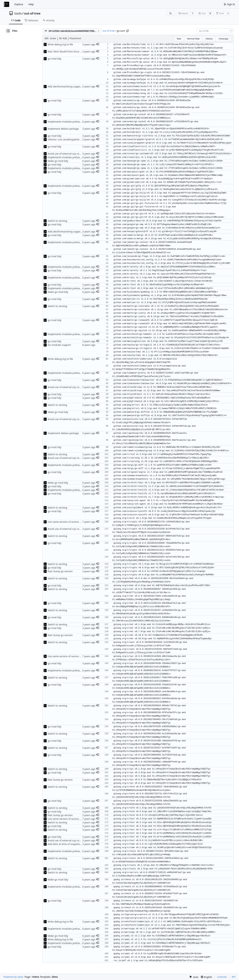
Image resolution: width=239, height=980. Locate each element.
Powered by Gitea (13, 977)
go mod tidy (55, 59)
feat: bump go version (60, 571)
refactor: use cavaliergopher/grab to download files (77, 139)
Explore (19, 4)
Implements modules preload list (66, 122)
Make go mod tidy (58, 161)
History (209, 39)
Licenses (222, 977)
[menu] (194, 977)
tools (18, 13)
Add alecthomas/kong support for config (71, 86)
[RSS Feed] (171, 13)
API (234, 977)
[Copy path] (128, 31)
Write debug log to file (60, 44)
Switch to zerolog (57, 221)
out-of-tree (32, 13)
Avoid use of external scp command (68, 154)
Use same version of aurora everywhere (70, 522)
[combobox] (215, 31)
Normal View (193, 39)
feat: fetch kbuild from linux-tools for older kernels (76, 51)
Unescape (223, 39)
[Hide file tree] (8, 31)
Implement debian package (63, 129)
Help (31, 4)
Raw (179, 39)
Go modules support (59, 345)
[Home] (7, 4)
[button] (98, 44)
